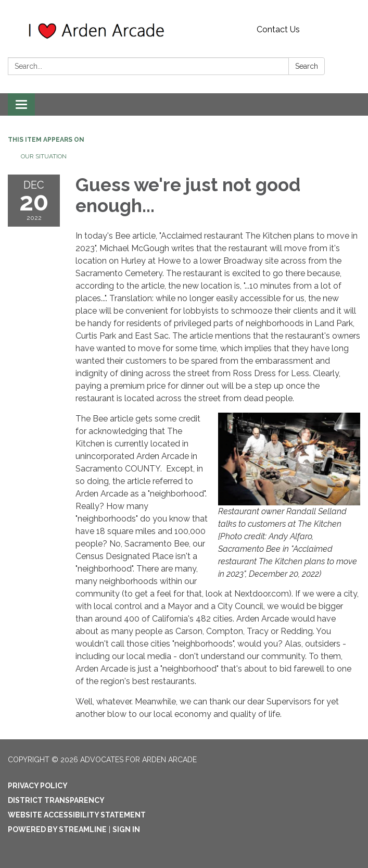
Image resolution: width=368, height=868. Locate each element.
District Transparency (56, 800)
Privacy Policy (38, 786)
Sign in (126, 829)
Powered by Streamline (57, 829)
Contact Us (278, 29)
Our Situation (44, 156)
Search (307, 66)
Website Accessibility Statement (77, 815)
